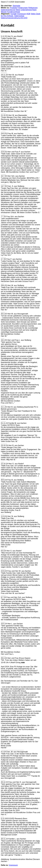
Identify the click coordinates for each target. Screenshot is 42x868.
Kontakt (14, 14)
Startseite (16, 6)
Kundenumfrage (14, 12)
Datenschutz (19, 16)
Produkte (14, 8)
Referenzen (33, 8)
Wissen (4, 12)
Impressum (22, 14)
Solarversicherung (8, 10)
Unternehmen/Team (29, 10)
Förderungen (23, 8)
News (18, 10)
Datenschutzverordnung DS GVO (14, 18)
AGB (28, 14)
